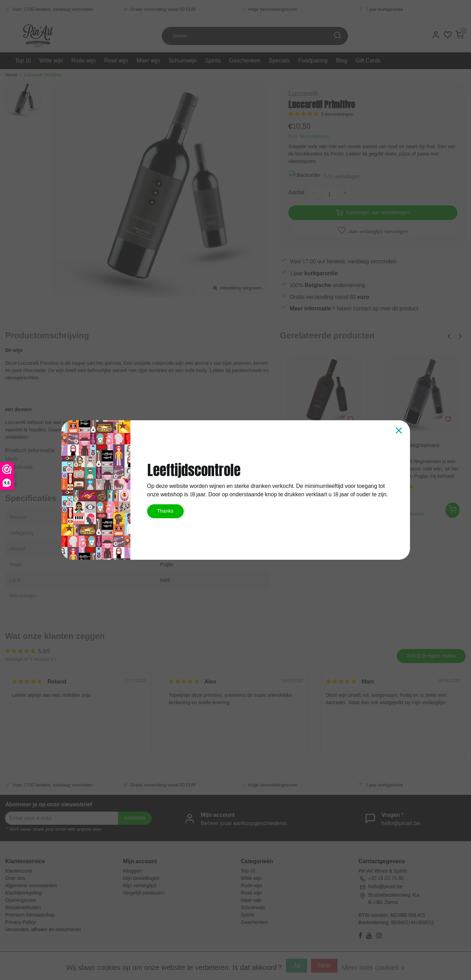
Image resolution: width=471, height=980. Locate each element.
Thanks (165, 511)
